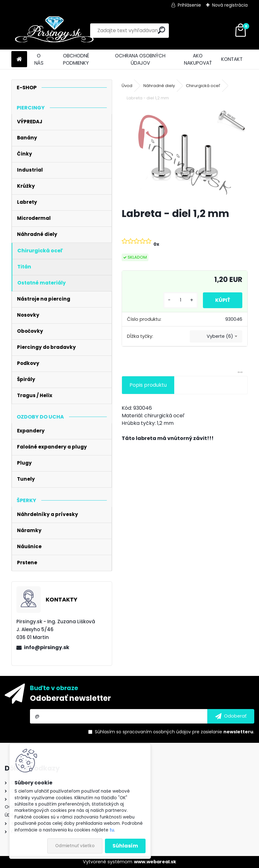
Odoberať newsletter (70, 698)
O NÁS (39, 59)
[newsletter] (231, 716)
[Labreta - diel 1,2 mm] (185, 155)
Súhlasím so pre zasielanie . (175, 732)
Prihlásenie (189, 5)
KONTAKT (232, 59)
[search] (161, 30)
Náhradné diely (159, 86)
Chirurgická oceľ (203, 86)
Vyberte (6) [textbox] (220, 336)
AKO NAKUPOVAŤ (198, 59)
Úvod (127, 86)
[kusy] (180, 300)
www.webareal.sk (155, 862)
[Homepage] (19, 59)
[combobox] (216, 337)
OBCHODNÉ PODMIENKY (76, 59)
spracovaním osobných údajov (157, 732)
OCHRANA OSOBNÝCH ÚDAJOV (140, 59)
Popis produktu (148, 385)
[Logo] (55, 31)
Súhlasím (125, 846)
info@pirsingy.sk (47, 647)
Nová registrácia (230, 5)
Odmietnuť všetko (75, 846)
